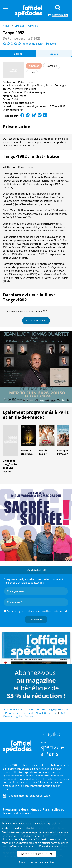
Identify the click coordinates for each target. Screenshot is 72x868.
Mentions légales (12, 716)
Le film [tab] (18, 54)
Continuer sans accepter (37, 862)
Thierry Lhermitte (13, 89)
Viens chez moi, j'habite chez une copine (10, 466)
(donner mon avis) (32, 44)
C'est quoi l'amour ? (63, 452)
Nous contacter (37, 709)
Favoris (51, 44)
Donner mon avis (36, 320)
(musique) (19, 197)
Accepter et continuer (37, 854)
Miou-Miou (30, 89)
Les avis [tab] (54, 54)
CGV (54, 713)
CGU (62, 713)
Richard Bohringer (56, 85)
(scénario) (46, 194)
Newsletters (43, 713)
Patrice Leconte (27, 82)
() (28, 173)
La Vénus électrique (27, 452)
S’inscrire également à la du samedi (37, 611)
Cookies (29, 716)
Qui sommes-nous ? (14, 709)
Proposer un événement (19, 713)
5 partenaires (28, 839)
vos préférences (25, 843)
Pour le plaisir (43, 452)
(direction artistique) (23, 201)
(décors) (50, 197)
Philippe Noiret (36, 85)
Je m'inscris (36, 619)
